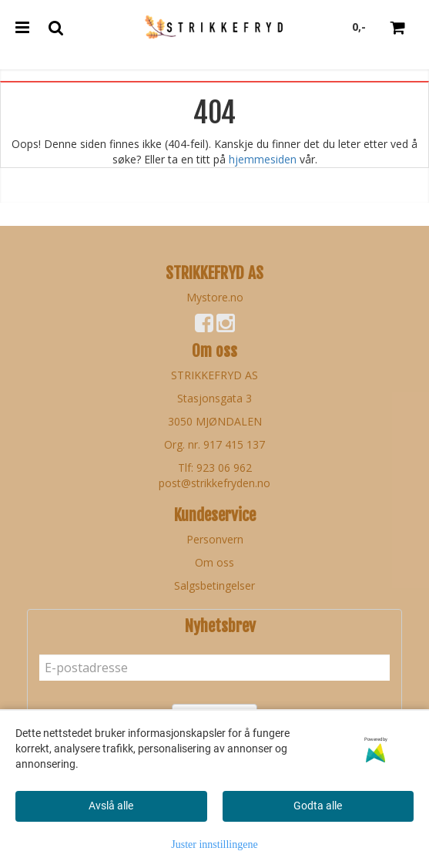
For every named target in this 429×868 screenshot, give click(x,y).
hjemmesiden (263, 159)
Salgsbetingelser (214, 585)
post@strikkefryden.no (214, 483)
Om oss (214, 562)
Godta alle (318, 806)
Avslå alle (111, 806)
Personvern (215, 539)
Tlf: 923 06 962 (215, 468)
